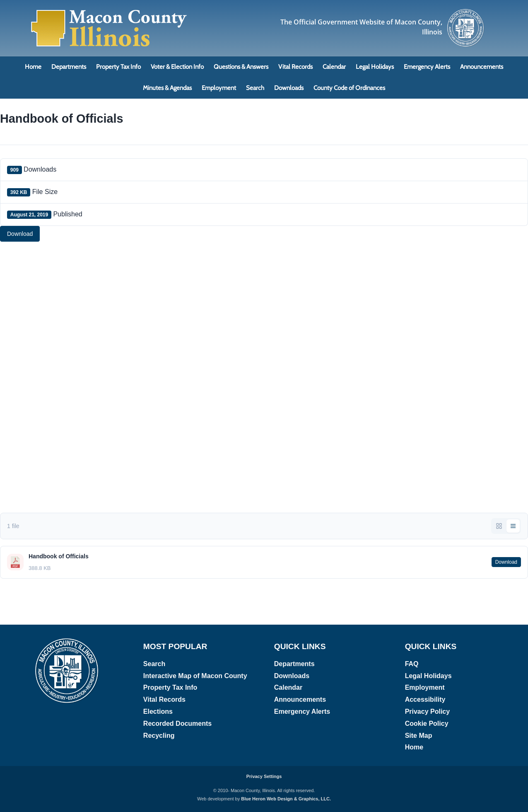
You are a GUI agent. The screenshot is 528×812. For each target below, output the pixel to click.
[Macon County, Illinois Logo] (109, 11)
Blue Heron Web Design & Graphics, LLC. (286, 799)
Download (20, 234)
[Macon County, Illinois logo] (466, 11)
